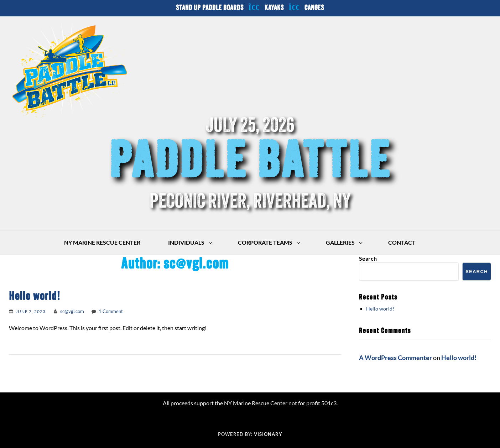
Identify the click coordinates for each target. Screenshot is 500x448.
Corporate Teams (270, 242)
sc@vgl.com (72, 311)
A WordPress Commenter (395, 358)
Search (368, 258)
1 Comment (111, 311)
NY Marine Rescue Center (102, 242)
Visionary (268, 434)
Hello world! (35, 297)
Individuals (191, 242)
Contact (402, 242)
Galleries (345, 242)
